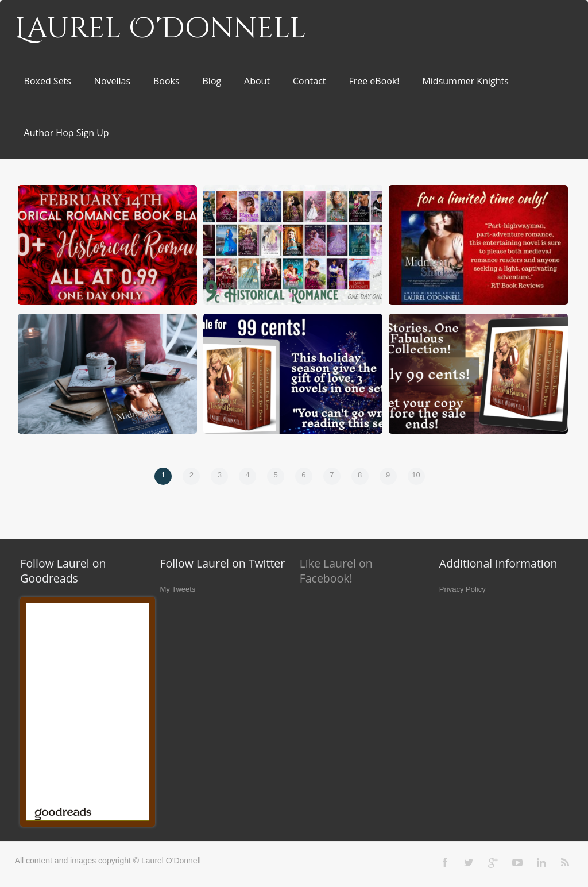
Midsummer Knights (465, 81)
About (257, 81)
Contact (309, 81)
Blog (212, 81)
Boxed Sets (48, 81)
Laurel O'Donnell (160, 29)
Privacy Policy (463, 589)
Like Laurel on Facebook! (336, 571)
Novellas (112, 81)
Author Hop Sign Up (67, 133)
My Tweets (177, 589)
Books (167, 81)
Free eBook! (374, 81)
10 (416, 475)
